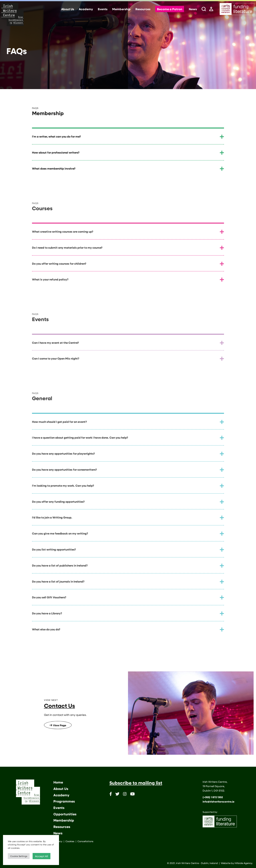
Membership (121, 9)
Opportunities (65, 814)
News (193, 9)
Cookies (70, 841)
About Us (68, 9)
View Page (58, 725)
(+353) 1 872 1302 (213, 797)
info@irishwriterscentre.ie (218, 802)
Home (58, 782)
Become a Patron (170, 9)
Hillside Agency (243, 863)
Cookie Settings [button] (19, 856)
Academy (86, 9)
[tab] (128, 136)
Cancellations (85, 841)
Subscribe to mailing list (136, 783)
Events (103, 9)
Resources (143, 9)
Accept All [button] (41, 856)
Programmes (64, 801)
